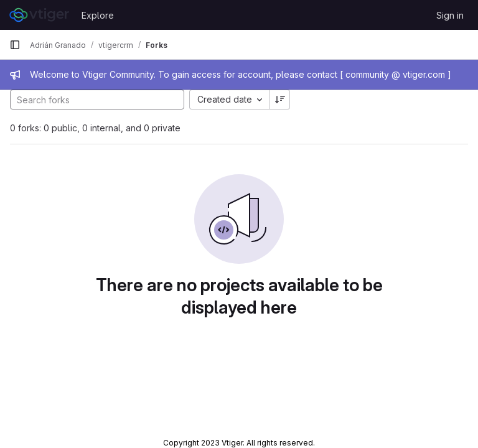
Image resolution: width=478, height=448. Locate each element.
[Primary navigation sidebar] (15, 45)
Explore (98, 15)
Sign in (450, 15)
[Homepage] (39, 15)
